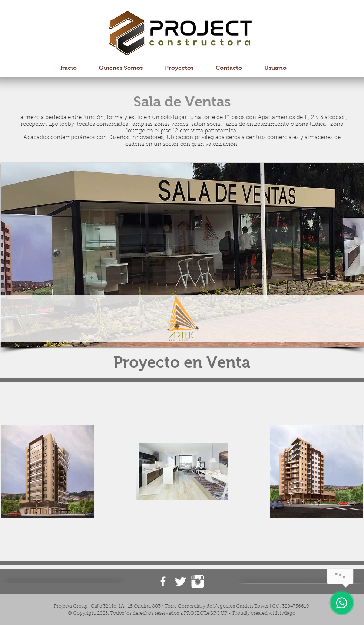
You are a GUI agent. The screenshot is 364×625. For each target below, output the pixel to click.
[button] (182, 255)
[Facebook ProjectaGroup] (163, 581)
